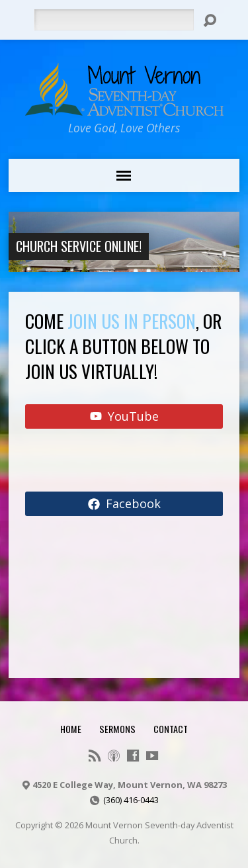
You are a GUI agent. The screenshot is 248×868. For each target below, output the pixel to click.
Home (71, 729)
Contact (171, 729)
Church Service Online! (79, 246)
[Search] (114, 20)
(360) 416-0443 (131, 800)
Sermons (117, 729)
